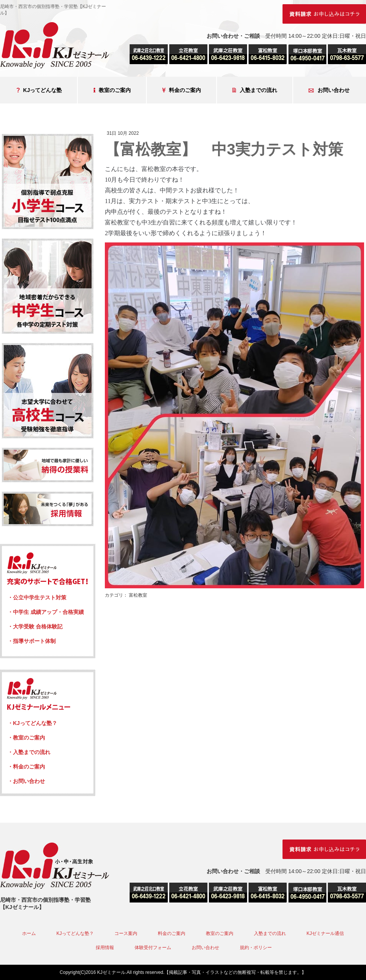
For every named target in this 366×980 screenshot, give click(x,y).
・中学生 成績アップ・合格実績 (46, 612)
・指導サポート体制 (32, 641)
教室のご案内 (112, 90)
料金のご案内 (181, 90)
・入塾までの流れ (29, 752)
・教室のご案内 (26, 738)
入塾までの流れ (255, 90)
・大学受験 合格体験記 (35, 626)
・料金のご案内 (26, 767)
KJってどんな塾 (39, 90)
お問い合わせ (329, 90)
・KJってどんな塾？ (32, 723)
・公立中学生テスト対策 (37, 597)
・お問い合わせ (26, 781)
